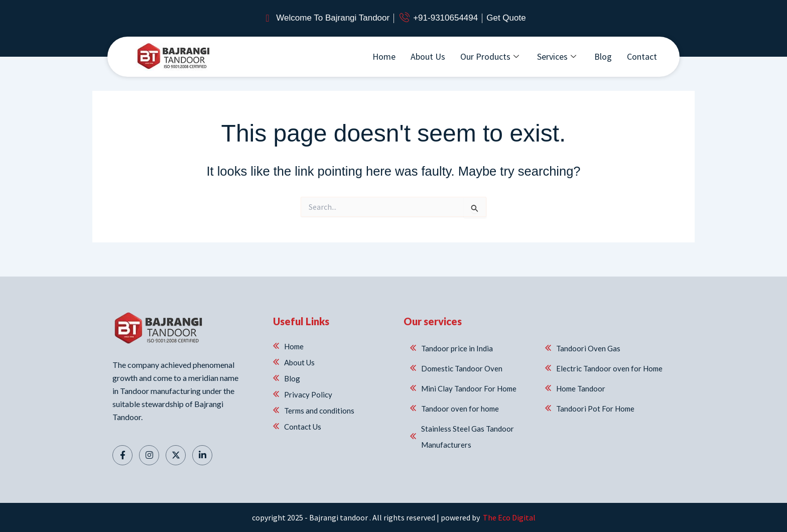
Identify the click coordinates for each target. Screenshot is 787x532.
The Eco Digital (508, 517)
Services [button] (557, 56)
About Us (428, 56)
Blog (603, 56)
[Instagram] (149, 455)
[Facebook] (122, 455)
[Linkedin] (202, 455)
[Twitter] (176, 455)
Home (384, 56)
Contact (642, 56)
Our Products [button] (490, 56)
